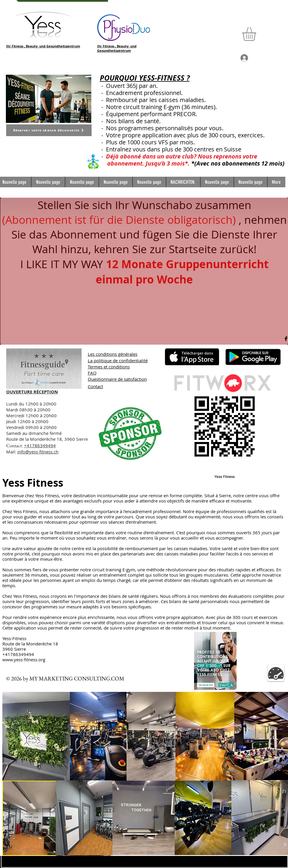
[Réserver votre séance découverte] (49, 130)
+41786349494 (40, 445)
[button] (257, 34)
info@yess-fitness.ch (38, 452)
